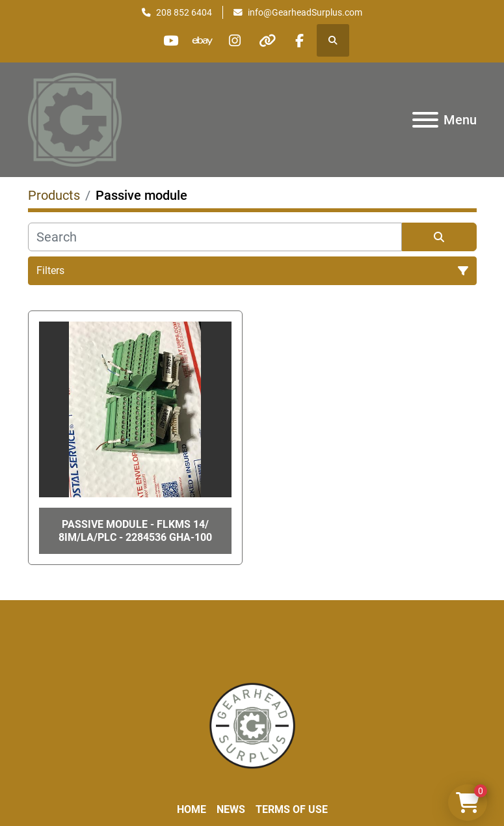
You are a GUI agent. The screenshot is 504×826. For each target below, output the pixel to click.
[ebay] (202, 40)
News (231, 809)
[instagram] (235, 40)
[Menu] (425, 120)
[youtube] (169, 40)
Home (192, 809)
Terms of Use (292, 809)
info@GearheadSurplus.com (305, 12)
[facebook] (302, 40)
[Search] (215, 237)
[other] (269, 40)
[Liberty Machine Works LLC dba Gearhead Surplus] (252, 725)
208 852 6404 (184, 12)
